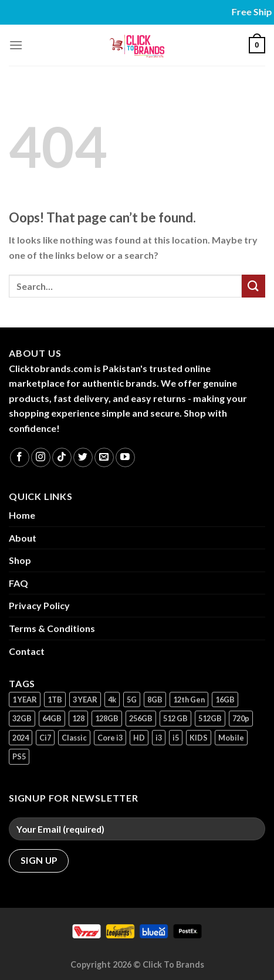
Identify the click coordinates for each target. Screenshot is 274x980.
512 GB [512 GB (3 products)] (175, 718)
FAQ (18, 583)
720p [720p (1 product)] (241, 718)
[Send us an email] (104, 457)
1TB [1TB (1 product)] (55, 699)
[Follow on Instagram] (41, 457)
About (23, 538)
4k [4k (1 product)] (112, 699)
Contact (27, 651)
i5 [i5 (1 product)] (176, 738)
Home (22, 515)
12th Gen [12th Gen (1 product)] (189, 699)
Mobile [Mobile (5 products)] (231, 738)
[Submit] (253, 286)
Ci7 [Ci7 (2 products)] (45, 738)
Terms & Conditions (52, 628)
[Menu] (16, 45)
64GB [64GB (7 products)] (52, 718)
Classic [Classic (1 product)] (74, 738)
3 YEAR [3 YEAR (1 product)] (85, 699)
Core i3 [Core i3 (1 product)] (110, 738)
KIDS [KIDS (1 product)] (199, 738)
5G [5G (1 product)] (132, 699)
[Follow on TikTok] (62, 457)
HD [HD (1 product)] (139, 738)
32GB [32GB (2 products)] (22, 718)
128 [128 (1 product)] (78, 718)
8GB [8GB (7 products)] (155, 699)
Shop (20, 560)
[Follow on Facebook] (20, 457)
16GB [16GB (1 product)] (225, 699)
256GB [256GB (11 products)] (141, 718)
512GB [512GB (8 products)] (210, 718)
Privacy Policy (39, 605)
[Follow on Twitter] (83, 457)
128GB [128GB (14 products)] (107, 718)
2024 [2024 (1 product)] (21, 738)
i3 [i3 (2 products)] (159, 738)
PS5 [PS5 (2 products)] (19, 756)
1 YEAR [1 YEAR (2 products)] (25, 699)
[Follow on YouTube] (125, 457)
